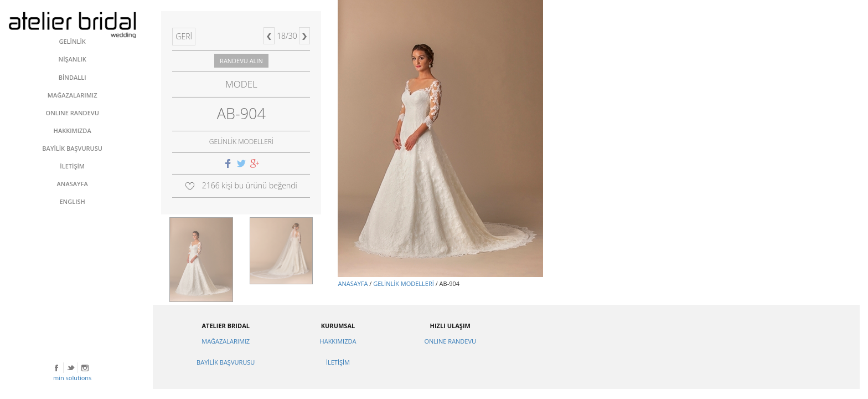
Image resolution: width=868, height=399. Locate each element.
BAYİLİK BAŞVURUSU (226, 362)
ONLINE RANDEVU (450, 341)
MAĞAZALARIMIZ (226, 341)
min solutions (72, 378)
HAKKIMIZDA (338, 341)
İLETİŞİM (338, 362)
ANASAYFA (353, 283)
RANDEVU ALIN (241, 61)
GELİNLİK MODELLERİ (404, 283)
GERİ (184, 36)
